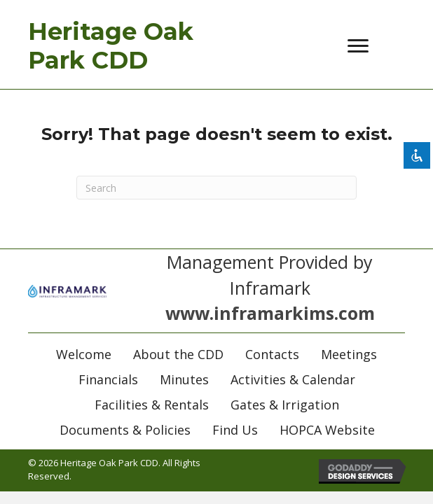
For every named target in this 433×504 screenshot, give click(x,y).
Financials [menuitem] (108, 379)
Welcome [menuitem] (84, 354)
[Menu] (358, 46)
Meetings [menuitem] (349, 354)
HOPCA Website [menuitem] (327, 430)
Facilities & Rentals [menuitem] (152, 405)
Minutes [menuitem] (184, 379)
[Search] (216, 188)
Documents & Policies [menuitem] (125, 430)
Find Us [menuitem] (235, 430)
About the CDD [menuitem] (178, 354)
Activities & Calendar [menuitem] (293, 379)
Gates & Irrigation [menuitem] (285, 405)
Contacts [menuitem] (272, 354)
